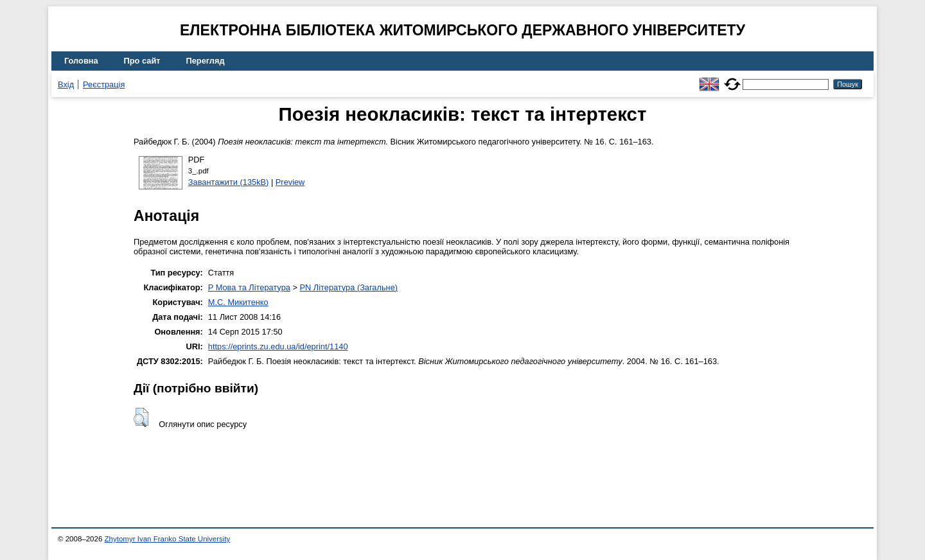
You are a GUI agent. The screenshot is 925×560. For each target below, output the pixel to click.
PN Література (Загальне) (348, 287)
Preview (290, 182)
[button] (141, 417)
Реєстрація (104, 84)
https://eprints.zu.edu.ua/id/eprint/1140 (278, 346)
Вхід (66, 84)
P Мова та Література (249, 287)
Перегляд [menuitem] (206, 61)
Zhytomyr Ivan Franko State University (168, 539)
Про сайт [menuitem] (142, 61)
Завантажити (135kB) (229, 182)
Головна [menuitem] (81, 61)
